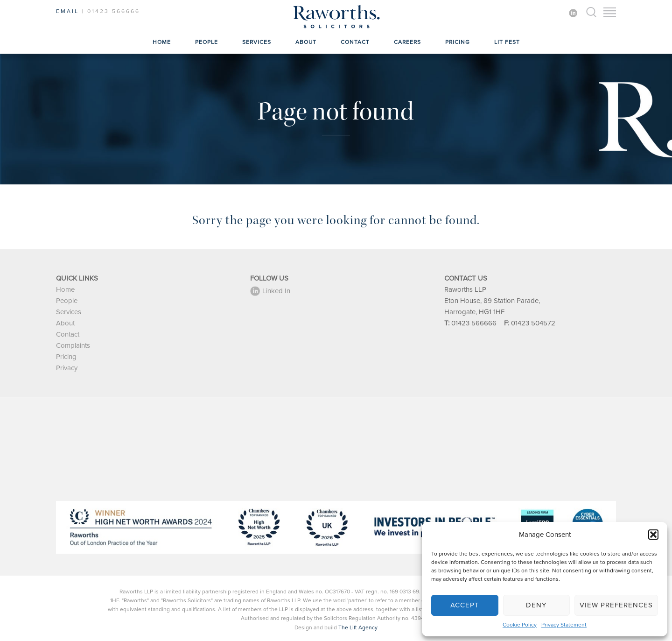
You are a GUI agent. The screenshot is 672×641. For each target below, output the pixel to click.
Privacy (67, 368)
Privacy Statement (564, 625)
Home (162, 42)
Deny (536, 605)
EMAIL (67, 11)
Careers (407, 42)
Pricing (458, 42)
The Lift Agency (358, 627)
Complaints (73, 345)
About (306, 42)
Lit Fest (507, 42)
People (206, 42)
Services (257, 42)
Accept (465, 605)
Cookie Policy (520, 625)
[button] (653, 535)
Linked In (270, 291)
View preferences (616, 605)
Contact (355, 42)
